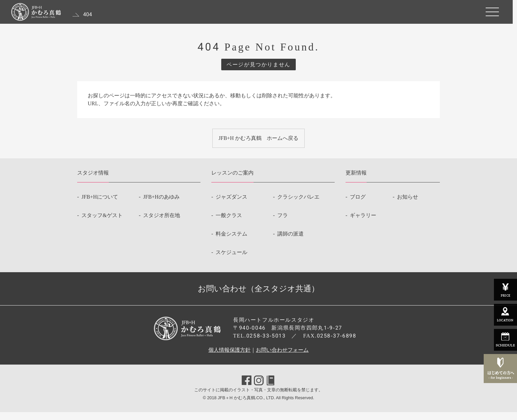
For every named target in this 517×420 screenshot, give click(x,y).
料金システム (231, 242)
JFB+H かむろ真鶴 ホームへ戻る (258, 142)
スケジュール (231, 260)
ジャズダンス (231, 205)
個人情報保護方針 (229, 358)
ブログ (358, 205)
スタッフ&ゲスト (102, 223)
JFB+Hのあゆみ (161, 205)
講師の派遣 (290, 242)
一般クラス (229, 223)
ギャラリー (363, 223)
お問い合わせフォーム (282, 358)
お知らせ (408, 205)
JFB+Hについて (100, 205)
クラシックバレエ (298, 205)
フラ (283, 223)
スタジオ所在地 (162, 223)
